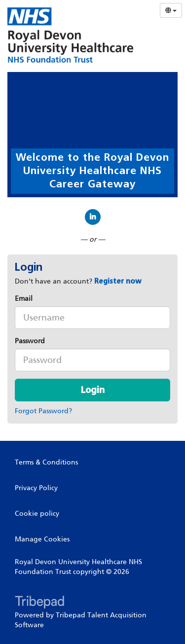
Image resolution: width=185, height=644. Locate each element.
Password (30, 341)
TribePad (39, 603)
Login (93, 390)
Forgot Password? (43, 411)
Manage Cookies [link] (42, 539)
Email (24, 299)
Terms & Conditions (46, 462)
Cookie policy (37, 514)
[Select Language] (171, 10)
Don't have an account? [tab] (78, 281)
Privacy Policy (36, 488)
